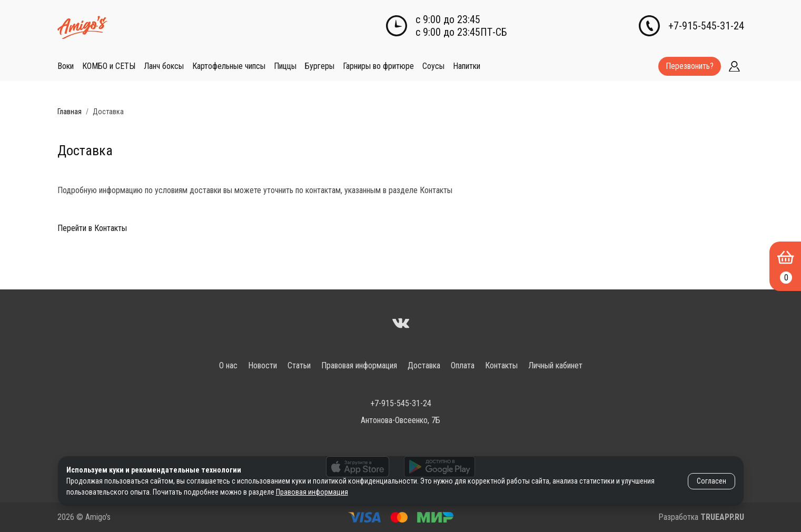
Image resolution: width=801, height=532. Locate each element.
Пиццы (285, 66)
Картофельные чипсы (229, 66)
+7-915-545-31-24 (706, 26)
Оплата (463, 365)
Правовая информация (359, 365)
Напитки (467, 66)
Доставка (424, 365)
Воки (66, 66)
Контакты (501, 365)
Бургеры (320, 66)
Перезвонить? (690, 66)
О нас (228, 365)
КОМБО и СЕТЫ (109, 66)
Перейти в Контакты (92, 228)
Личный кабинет (555, 365)
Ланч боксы (164, 66)
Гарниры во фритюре (378, 66)
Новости (263, 365)
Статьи (299, 365)
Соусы (433, 66)
